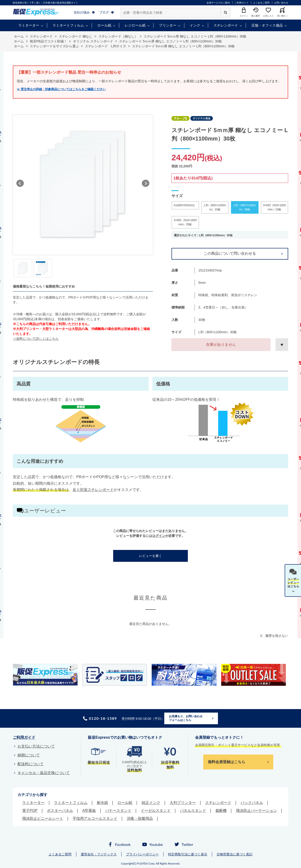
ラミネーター (29, 25)
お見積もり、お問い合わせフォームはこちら (186, 718)
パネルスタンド (193, 811)
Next (146, 183)
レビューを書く (150, 556)
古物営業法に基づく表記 (234, 854)
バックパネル (252, 803)
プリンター (168, 25)
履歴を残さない (277, 636)
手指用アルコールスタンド (95, 818)
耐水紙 (102, 803)
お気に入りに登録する (282, 345)
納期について (29, 755)
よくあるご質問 (261, 3)
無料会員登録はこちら (227, 762)
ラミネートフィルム (68, 25)
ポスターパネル (60, 811)
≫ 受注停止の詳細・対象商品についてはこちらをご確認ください (61, 89)
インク (195, 25)
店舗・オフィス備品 (267, 25)
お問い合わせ (281, 3)
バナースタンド (118, 811)
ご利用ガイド (241, 3)
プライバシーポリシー (142, 854)
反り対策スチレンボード (93, 490)
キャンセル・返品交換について (44, 773)
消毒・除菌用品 (140, 818)
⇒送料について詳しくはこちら (36, 339)
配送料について (31, 764)
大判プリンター (183, 803)
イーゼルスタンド (156, 811)
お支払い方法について (36, 746)
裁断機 (221, 811)
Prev (20, 183)
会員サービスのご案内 (218, 3)
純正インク (151, 803)
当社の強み (82, 12)
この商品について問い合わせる (230, 253)
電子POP (30, 811)
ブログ (104, 12)
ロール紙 (104, 25)
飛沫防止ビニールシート (43, 818)
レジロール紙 (135, 25)
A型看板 (89, 811)
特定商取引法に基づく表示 (188, 854)
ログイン (159, 536)
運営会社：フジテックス (99, 854)
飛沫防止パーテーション (256, 811)
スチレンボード (226, 25)
